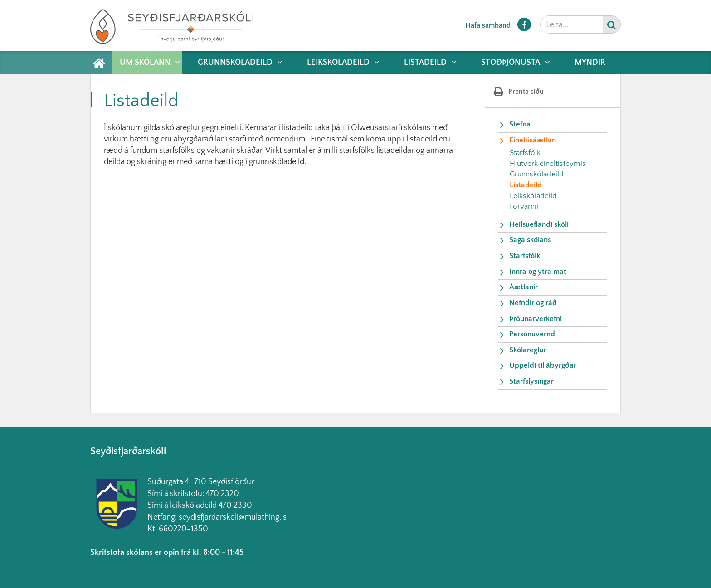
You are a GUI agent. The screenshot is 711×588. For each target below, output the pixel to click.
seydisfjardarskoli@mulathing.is (233, 517)
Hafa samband (488, 25)
